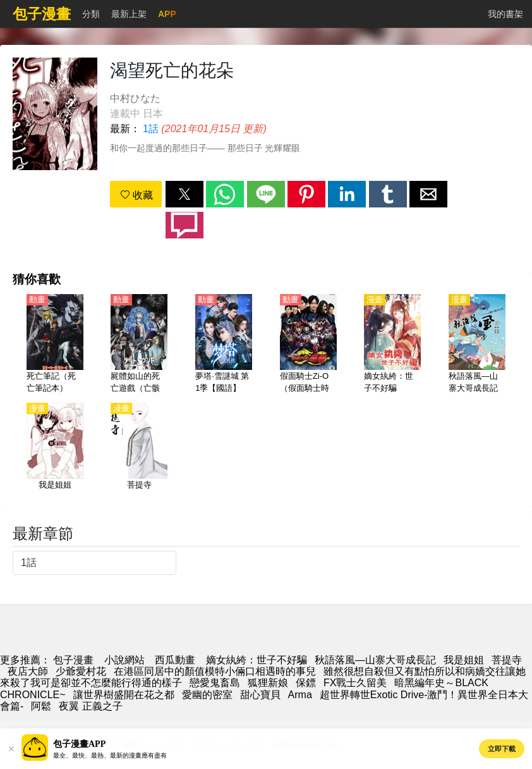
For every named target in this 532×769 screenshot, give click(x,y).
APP (167, 14)
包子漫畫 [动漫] (73, 660)
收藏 (136, 195)
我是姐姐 (464, 660)
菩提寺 (507, 660)
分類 (91, 14)
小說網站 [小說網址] (124, 660)
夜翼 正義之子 (90, 706)
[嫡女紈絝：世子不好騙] (392, 345)
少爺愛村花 (81, 671)
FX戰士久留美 (355, 683)
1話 (151, 129)
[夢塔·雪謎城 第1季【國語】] (224, 345)
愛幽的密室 (207, 695)
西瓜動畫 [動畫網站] (175, 660)
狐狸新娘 (268, 683)
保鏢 (306, 683)
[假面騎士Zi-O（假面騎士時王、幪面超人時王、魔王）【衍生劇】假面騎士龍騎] (308, 345)
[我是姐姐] (55, 453)
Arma (300, 695)
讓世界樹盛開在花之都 (124, 695)
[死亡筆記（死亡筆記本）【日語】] (55, 345)
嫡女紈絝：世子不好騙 (257, 660)
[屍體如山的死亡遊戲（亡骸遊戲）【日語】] (139, 345)
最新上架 (129, 14)
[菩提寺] (139, 453)
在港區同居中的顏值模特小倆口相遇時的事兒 (215, 671)
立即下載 (502, 749)
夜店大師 (28, 671)
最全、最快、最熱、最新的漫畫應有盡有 (110, 755)
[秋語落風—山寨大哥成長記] (477, 345)
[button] (184, 194)
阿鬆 (41, 706)
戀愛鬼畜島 (215, 683)
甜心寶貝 (260, 695)
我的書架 (505, 14)
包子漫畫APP (79, 744)
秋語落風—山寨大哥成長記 (375, 660)
